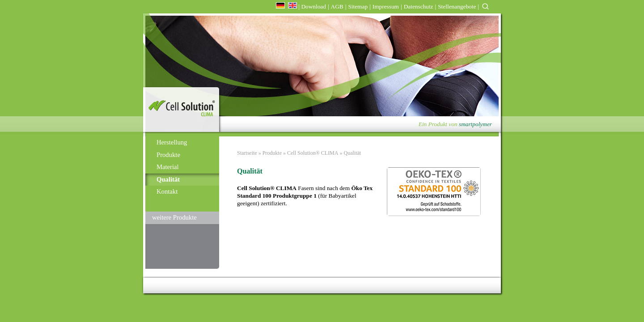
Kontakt (167, 191)
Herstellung (172, 142)
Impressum (386, 6)
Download (314, 6)
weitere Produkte (174, 217)
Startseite (247, 153)
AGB (337, 6)
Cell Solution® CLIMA (313, 153)
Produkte (168, 155)
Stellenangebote (457, 6)
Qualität (168, 179)
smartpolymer (475, 124)
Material (168, 167)
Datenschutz (419, 6)
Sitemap (358, 6)
